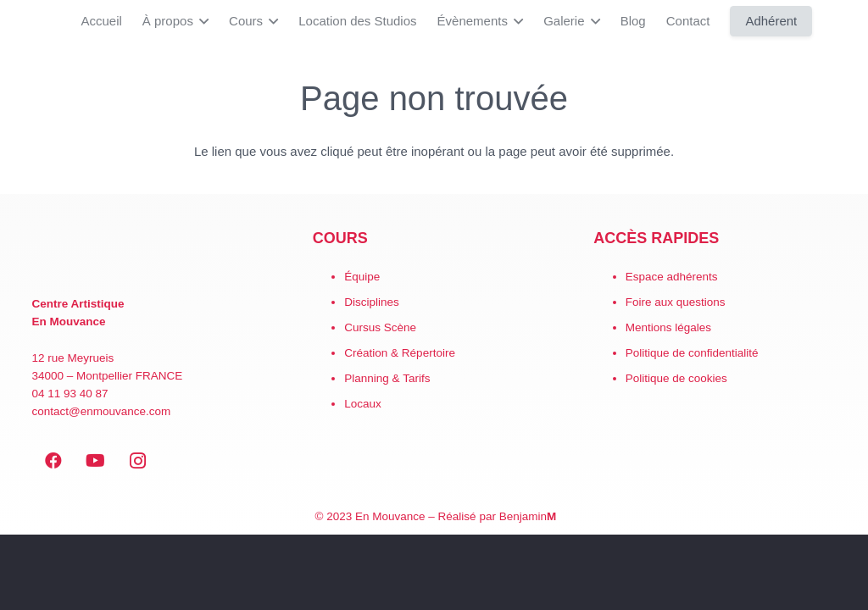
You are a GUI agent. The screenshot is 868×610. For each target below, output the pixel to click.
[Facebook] (53, 461)
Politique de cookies (676, 378)
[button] (201, 21)
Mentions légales (668, 327)
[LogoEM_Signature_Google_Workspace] (25, 21)
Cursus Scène (380, 327)
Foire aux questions (676, 302)
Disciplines (372, 302)
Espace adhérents (672, 277)
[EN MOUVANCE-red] (153, 255)
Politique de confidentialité (692, 353)
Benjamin (528, 516)
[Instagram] (138, 461)
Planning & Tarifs (387, 378)
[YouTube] (96, 461)
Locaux (363, 404)
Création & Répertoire (400, 353)
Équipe (362, 277)
